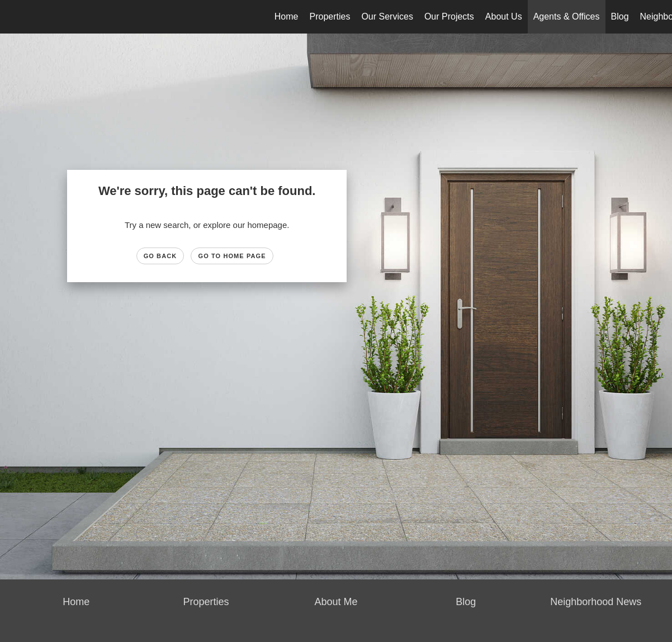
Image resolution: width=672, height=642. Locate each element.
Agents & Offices (567, 16)
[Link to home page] (14, 17)
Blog (620, 16)
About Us (504, 16)
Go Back (160, 256)
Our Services (387, 16)
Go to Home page (232, 256)
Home (287, 16)
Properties (330, 16)
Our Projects (449, 16)
